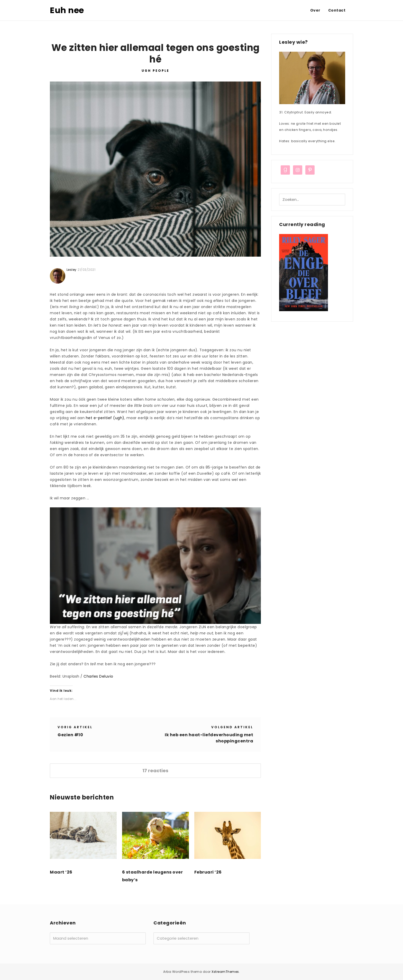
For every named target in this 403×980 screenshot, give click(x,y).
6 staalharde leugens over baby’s (153, 876)
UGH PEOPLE (155, 71)
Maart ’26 (61, 872)
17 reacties (155, 771)
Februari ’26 (208, 872)
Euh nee (67, 10)
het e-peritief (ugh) (105, 418)
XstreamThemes (225, 972)
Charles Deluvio (98, 676)
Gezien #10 (70, 735)
